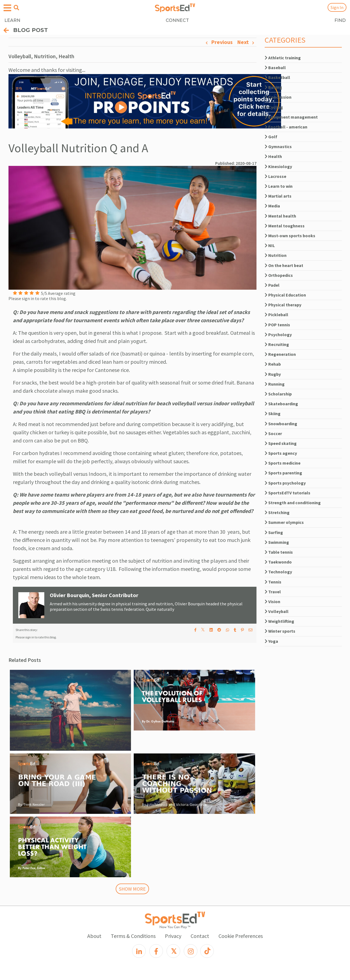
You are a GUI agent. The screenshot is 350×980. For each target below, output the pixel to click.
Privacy (173, 936)
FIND (340, 20)
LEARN (12, 20)
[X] (173, 951)
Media (272, 206)
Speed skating (281, 443)
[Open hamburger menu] (7, 8)
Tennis (273, 582)
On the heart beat (284, 265)
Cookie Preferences (241, 936)
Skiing (273, 413)
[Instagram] (191, 951)
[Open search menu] (16, 8)
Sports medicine (283, 463)
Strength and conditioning (293, 503)
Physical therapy (283, 305)
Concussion (278, 97)
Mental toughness (285, 226)
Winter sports (280, 631)
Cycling (274, 107)
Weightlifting (279, 621)
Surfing (274, 532)
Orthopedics (279, 275)
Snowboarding (281, 424)
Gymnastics (278, 146)
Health (273, 156)
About (94, 936)
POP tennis (277, 325)
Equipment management (291, 117)
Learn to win (279, 186)
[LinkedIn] (139, 951)
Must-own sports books (290, 236)
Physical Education (285, 295)
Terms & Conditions (133, 936)
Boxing (273, 87)
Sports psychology (285, 483)
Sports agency (281, 453)
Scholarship (278, 394)
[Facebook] (156, 951)
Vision (272, 602)
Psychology (278, 335)
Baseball (275, 68)
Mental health (280, 216)
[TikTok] (207, 951)
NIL (270, 245)
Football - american (286, 127)
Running (275, 384)
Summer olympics (284, 522)
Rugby (273, 374)
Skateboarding (281, 404)
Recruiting (277, 344)
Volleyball (277, 611)
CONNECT (177, 20)
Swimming (277, 542)
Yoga (271, 641)
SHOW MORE (132, 889)
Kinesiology (278, 166)
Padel (272, 285)
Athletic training (283, 58)
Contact (200, 936)
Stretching (277, 512)
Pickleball (276, 315)
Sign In (337, 7)
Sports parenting (283, 473)
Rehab (273, 364)
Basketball (277, 77)
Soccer (273, 433)
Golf (271, 137)
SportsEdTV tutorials (288, 493)
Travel (273, 592)
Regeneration (280, 354)
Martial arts (278, 196)
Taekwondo (278, 562)
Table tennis (279, 552)
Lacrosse (275, 176)
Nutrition (276, 255)
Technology (278, 572)
